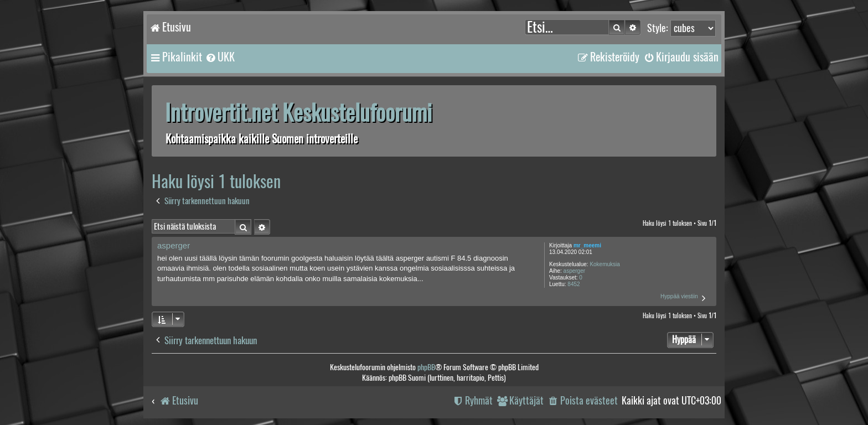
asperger (574, 271)
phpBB (426, 367)
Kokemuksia (604, 264)
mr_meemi (587, 245)
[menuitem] (220, 57)
